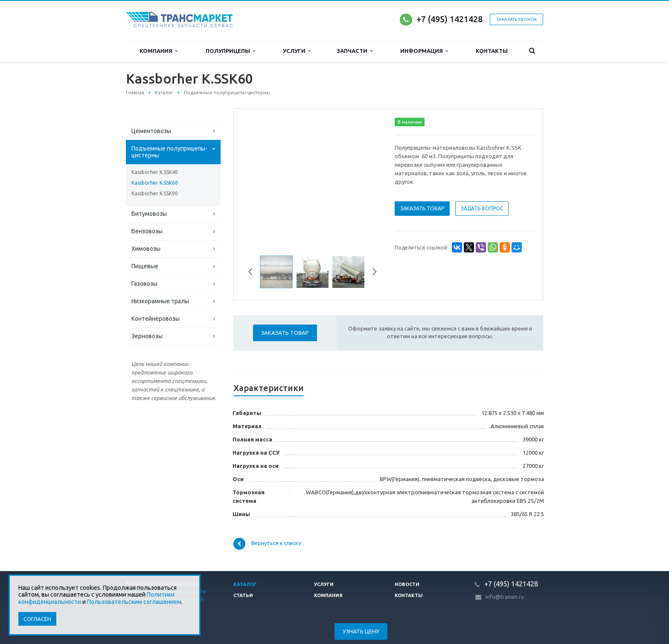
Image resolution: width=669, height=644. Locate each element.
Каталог (245, 584)
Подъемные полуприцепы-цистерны (169, 152)
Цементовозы (151, 131)
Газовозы (144, 284)
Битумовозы (149, 214)
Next (372, 273)
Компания (159, 51)
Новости (407, 584)
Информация (424, 51)
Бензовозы (147, 231)
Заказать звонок (516, 19)
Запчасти (355, 51)
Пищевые (145, 266)
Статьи (243, 595)
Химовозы (146, 249)
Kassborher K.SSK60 (155, 183)
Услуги (297, 51)
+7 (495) (433, 19)
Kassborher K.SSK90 (155, 193)
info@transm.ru (505, 597)
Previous (253, 273)
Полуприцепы (230, 51)
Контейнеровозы (156, 319)
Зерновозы (147, 336)
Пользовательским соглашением (134, 602)
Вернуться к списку (267, 544)
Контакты (492, 51)
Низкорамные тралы (160, 301)
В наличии (410, 122)
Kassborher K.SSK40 (155, 172)
